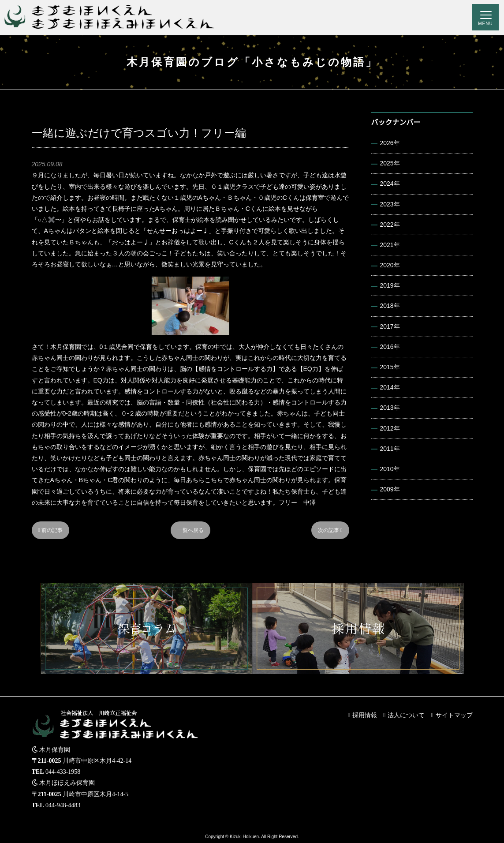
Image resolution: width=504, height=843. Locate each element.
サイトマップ (454, 715)
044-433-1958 (63, 772)
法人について (406, 715)
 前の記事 (51, 530)
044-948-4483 (63, 805)
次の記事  (330, 530)
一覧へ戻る (190, 530)
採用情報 (365, 715)
